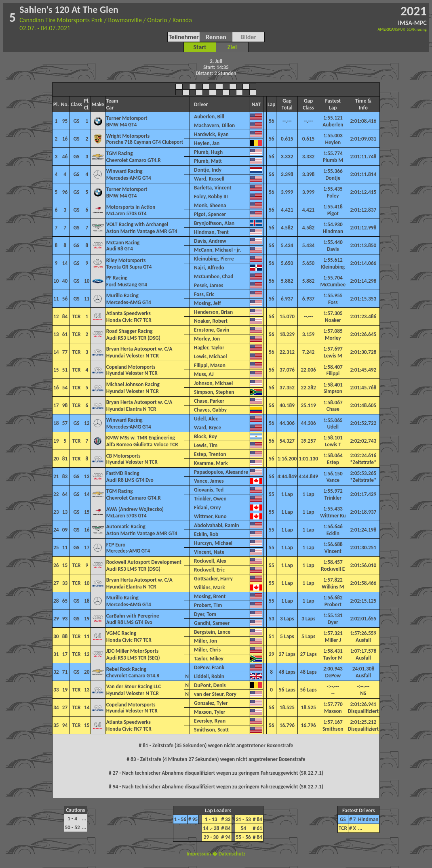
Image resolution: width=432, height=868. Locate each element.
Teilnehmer (183, 37)
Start (200, 47)
